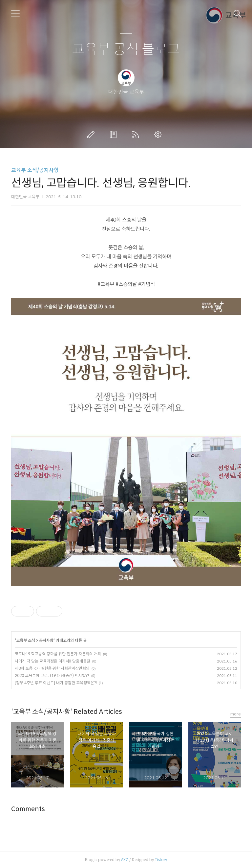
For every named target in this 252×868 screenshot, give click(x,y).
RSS (137, 134)
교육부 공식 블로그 (126, 49)
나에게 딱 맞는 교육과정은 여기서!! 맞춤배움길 (52, 661)
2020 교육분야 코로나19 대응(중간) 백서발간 (52, 675)
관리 (159, 134)
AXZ (125, 860)
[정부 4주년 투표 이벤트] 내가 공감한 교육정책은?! (56, 683)
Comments (28, 809)
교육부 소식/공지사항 (35, 170)
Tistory (161, 860)
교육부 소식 (26, 640)
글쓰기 (92, 134)
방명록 (115, 134)
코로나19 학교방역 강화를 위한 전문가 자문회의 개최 (58, 654)
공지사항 (46, 640)
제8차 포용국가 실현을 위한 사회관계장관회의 (52, 668)
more (236, 714)
